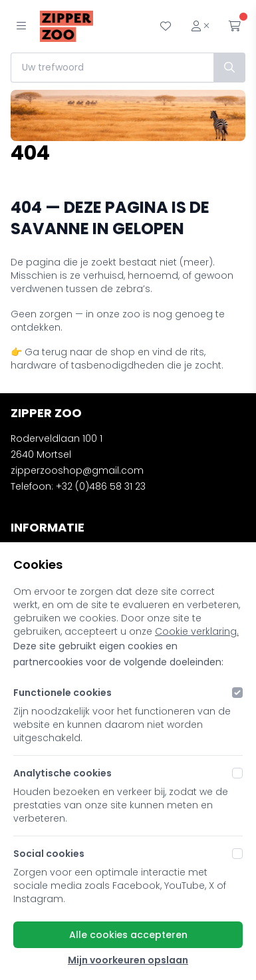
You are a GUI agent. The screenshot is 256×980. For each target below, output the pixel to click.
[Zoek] (229, 68)
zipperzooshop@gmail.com (77, 470)
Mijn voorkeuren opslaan (128, 960)
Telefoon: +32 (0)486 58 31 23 (78, 486)
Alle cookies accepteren (128, 935)
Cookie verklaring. (197, 631)
